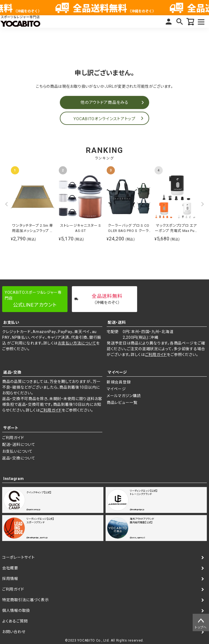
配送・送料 (117, 322)
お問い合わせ (14, 632)
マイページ (169, 22)
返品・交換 (12, 372)
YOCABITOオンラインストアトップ (104, 119)
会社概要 (10, 568)
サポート (11, 428)
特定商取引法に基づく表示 (25, 600)
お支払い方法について (77, 343)
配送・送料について (19, 445)
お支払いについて (17, 451)
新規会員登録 (119, 382)
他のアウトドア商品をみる (104, 102)
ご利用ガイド (156, 355)
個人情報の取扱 (16, 610)
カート (190, 22)
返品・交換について (19, 458)
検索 (180, 22)
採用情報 (10, 579)
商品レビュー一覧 (122, 403)
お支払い (11, 322)
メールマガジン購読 (124, 396)
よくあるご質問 (15, 621)
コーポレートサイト (18, 557)
